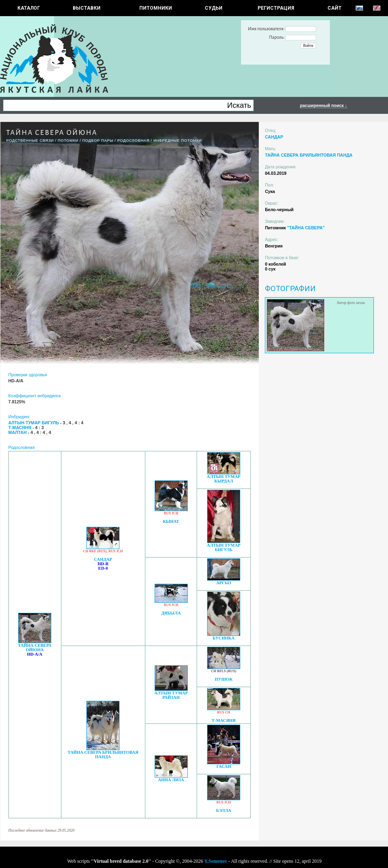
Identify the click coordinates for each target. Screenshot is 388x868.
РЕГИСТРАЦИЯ (276, 8)
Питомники (156, 8)
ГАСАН (224, 766)
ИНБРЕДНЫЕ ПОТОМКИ (178, 140)
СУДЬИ (214, 8)
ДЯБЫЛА (171, 613)
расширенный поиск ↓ (324, 105)
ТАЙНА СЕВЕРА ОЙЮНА (35, 648)
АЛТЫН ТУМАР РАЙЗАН (171, 695)
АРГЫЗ (223, 583)
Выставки (87, 8)
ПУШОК (224, 679)
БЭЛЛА (223, 810)
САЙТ (335, 8)
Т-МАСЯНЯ (223, 720)
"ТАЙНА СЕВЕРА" (306, 228)
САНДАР (103, 559)
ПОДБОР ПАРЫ (98, 140)
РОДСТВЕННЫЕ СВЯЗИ (30, 140)
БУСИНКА (224, 638)
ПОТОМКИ (68, 140)
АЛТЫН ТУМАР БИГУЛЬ (223, 547)
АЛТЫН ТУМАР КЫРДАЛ (223, 479)
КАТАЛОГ (29, 8)
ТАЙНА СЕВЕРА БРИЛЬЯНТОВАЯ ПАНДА (103, 755)
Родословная (133, 140)
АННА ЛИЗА (171, 780)
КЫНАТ (171, 521)
